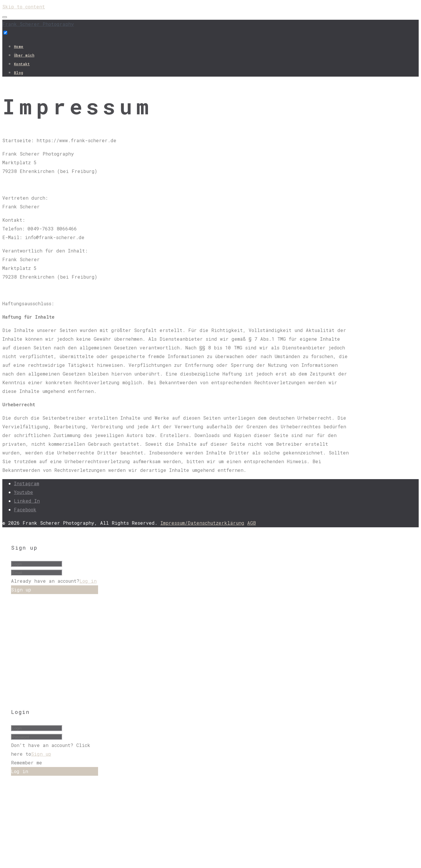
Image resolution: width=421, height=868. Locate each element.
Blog (19, 73)
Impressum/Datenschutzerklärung (202, 523)
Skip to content (24, 7)
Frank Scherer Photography (38, 24)
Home (19, 46)
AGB (252, 523)
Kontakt (22, 64)
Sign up (41, 754)
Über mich (24, 55)
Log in (88, 581)
